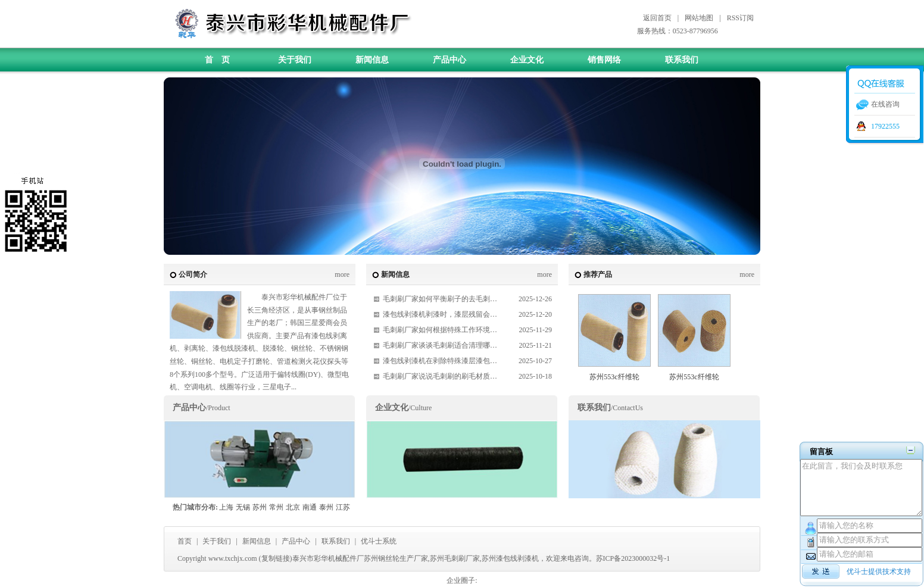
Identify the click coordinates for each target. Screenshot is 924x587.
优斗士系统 (379, 541)
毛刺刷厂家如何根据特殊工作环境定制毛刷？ (443, 330)
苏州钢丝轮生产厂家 (396, 558)
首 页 (217, 60)
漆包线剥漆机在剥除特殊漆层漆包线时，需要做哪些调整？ (443, 361)
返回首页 (657, 18)
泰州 (326, 507)
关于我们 (295, 60)
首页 (185, 541)
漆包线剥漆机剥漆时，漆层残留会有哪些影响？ (443, 314)
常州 (276, 507)
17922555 (885, 126)
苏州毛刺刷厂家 (455, 558)
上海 (226, 507)
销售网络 (604, 60)
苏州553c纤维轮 (614, 377)
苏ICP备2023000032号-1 (633, 558)
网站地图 (699, 18)
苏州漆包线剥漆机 (510, 558)
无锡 (243, 507)
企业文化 (527, 60)
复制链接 (276, 558)
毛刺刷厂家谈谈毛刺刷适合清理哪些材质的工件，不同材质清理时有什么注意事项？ (443, 345)
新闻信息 (372, 60)
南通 (310, 507)
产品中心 (449, 60)
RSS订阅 (740, 18)
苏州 (260, 507)
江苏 (343, 507)
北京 (293, 507)
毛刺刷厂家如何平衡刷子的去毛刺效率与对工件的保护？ (443, 299)
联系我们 (682, 60)
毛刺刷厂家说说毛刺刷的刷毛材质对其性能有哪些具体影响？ (443, 376)
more (342, 274)
